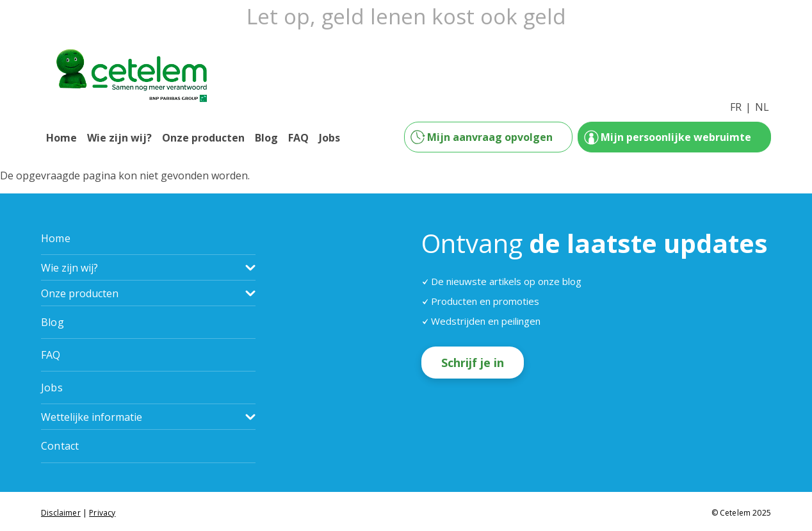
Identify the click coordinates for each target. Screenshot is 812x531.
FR (736, 107)
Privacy (102, 513)
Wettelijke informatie (92, 417)
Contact (60, 446)
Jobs (329, 138)
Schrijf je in (473, 363)
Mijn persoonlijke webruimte (676, 137)
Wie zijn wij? (119, 138)
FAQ (298, 138)
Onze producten (203, 138)
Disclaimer (61, 513)
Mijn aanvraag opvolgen (490, 137)
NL (762, 107)
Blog (266, 138)
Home (61, 138)
